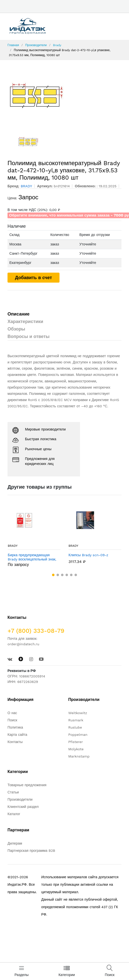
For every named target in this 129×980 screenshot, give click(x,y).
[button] (53, 575)
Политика (15, 727)
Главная (13, 45)
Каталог (14, 814)
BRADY (13, 546)
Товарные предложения (27, 785)
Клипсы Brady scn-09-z (88, 555)
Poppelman (78, 735)
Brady (57, 45)
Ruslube (75, 727)
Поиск (12, 720)
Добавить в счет (33, 277)
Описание (18, 314)
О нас (12, 713)
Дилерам (15, 843)
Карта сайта (17, 735)
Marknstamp (79, 756)
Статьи (13, 792)
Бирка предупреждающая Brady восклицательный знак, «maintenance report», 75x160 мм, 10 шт (32, 557)
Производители (36, 45)
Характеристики (25, 321)
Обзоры (16, 329)
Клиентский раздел (23, 807)
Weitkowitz (78, 713)
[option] (64, 96)
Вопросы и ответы (28, 336)
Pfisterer (75, 742)
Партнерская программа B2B (31, 851)
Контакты (15, 742)
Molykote (76, 749)
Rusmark (76, 720)
